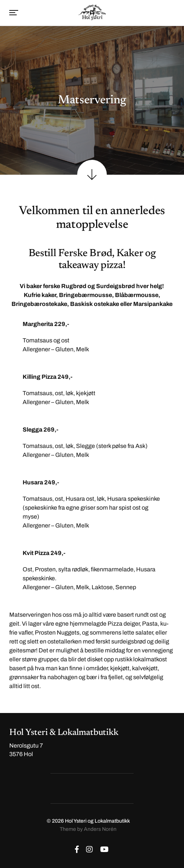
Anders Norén (100, 829)
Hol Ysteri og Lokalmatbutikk (97, 821)
